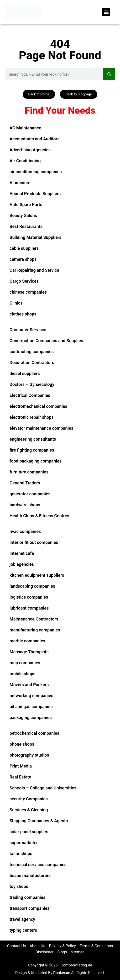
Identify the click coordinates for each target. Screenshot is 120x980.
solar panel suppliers (30, 832)
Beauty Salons (23, 215)
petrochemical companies (34, 733)
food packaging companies (36, 461)
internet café (22, 553)
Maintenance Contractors (34, 619)
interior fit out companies (34, 542)
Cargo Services (24, 281)
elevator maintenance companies (41, 428)
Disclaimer (44, 952)
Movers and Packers (29, 685)
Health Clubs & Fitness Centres (39, 516)
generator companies (30, 494)
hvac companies (25, 531)
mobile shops (22, 674)
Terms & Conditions (96, 946)
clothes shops (23, 314)
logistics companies (29, 597)
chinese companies (28, 292)
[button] (106, 12)
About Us (37, 946)
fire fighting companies (32, 450)
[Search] (109, 74)
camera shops (23, 259)
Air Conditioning (25, 161)
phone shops (22, 744)
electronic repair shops (32, 417)
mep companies (25, 663)
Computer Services (28, 330)
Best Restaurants (26, 226)
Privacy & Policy (62, 946)
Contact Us (17, 946)
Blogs (62, 952)
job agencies (22, 564)
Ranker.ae (62, 973)
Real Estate (20, 777)
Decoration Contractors (32, 362)
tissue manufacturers (30, 875)
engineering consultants (33, 439)
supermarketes (24, 843)
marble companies (27, 641)
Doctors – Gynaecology (32, 384)
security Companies (29, 799)
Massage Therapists (29, 652)
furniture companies (29, 472)
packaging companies (31, 717)
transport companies (30, 908)
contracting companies (32, 352)
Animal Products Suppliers (35, 194)
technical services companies (38, 864)
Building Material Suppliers (36, 237)
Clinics (16, 303)
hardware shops (25, 505)
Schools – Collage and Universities (43, 788)
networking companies (31, 696)
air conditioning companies (36, 172)
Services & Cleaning (29, 810)
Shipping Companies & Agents (39, 821)
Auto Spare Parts (26, 204)
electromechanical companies (38, 406)
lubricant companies (29, 608)
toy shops (19, 886)
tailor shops (21, 854)
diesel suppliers (25, 373)
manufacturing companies (35, 630)
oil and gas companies (31, 707)
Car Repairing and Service (34, 270)
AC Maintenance (25, 128)
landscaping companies (32, 586)
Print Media (21, 766)
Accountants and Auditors (34, 139)
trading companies (27, 897)
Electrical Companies (30, 395)
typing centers (23, 930)
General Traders (25, 483)
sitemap (78, 952)
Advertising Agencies (30, 150)
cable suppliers (24, 248)
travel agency (22, 919)
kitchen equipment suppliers (37, 575)
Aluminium (20, 183)
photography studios (29, 755)
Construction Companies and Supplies (46, 341)
